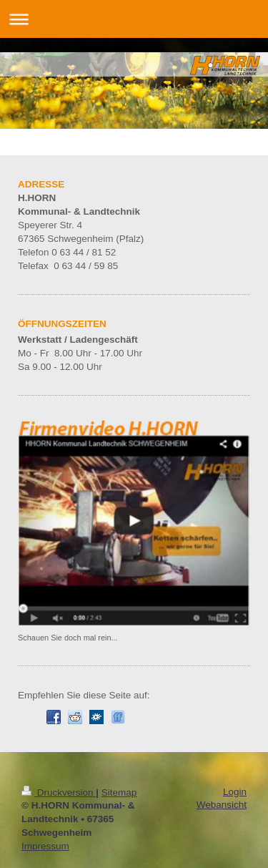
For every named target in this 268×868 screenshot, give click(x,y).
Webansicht (222, 805)
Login (235, 792)
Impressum (45, 846)
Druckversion (59, 793)
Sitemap (119, 793)
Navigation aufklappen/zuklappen (134, 19)
